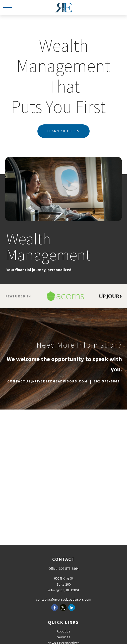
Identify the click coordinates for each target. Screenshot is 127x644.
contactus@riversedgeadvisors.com (63, 599)
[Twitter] (63, 608)
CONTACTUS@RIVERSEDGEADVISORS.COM (47, 381)
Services (64, 637)
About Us (63, 631)
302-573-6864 (107, 381)
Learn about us (63, 131)
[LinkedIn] (72, 608)
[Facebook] (55, 608)
